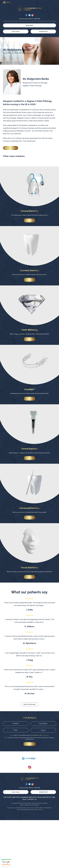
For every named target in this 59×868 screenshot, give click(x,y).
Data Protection (48, 808)
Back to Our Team (11, 148)
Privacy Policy (45, 735)
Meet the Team (13, 53)
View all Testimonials (29, 704)
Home (5, 53)
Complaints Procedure (21, 808)
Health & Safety (39, 808)
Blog (25, 799)
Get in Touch (16, 32)
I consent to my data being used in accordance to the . (30, 735)
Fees (53, 797)
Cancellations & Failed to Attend (25, 810)
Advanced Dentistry (29, 797)
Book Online (29, 25)
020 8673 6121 (43, 32)
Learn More (29, 220)
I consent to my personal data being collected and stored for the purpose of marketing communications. (29, 738)
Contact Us (32, 799)
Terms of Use (30, 808)
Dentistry (16, 797)
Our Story (8, 797)
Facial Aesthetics (44, 797)
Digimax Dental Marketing (32, 805)
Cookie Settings (38, 810)
